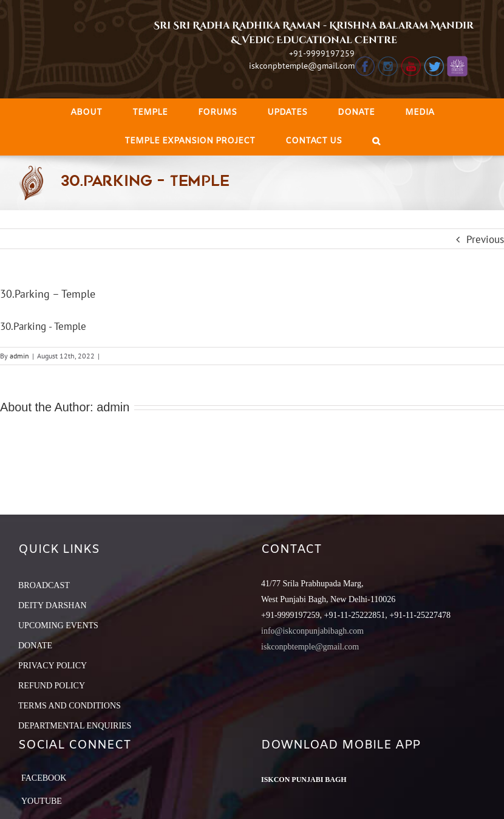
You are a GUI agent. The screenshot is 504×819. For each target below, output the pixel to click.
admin (19, 356)
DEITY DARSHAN (53, 605)
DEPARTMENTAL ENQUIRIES (75, 726)
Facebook (44, 778)
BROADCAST (44, 585)
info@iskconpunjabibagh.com (312, 631)
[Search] (376, 141)
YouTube (42, 801)
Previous (485, 239)
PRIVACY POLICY (53, 666)
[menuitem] (86, 113)
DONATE (35, 646)
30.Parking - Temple (43, 326)
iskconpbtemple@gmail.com (302, 66)
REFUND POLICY (52, 686)
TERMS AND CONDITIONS (70, 706)
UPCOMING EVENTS (58, 625)
